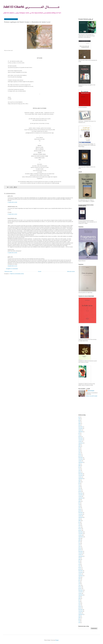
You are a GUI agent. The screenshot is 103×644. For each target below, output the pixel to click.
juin (79, 417)
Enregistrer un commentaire (12, 269)
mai (79, 435)
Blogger (57, 640)
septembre (81, 432)
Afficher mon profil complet (92, 396)
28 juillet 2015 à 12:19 (12, 266)
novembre (81, 428)
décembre (81, 427)
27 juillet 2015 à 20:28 (12, 253)
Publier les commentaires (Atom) (17, 274)
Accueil (40, 272)
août (79, 419)
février (80, 454)
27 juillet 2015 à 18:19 (12, 214)
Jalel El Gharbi (91, 391)
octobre (80, 430)
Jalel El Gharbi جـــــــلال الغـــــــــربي (31, 7)
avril (79, 425)
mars (80, 453)
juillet (80, 424)
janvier (80, 437)
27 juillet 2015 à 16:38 (12, 202)
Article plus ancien (71, 272)
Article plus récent (8, 272)
